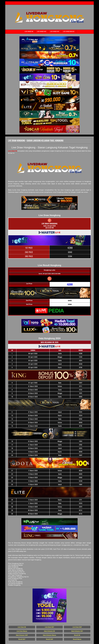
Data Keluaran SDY (77, 631)
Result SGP (49, 639)
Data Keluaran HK (49, 631)
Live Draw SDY (55, 32)
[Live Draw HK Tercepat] (49, 40)
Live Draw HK (29, 32)
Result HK (77, 635)
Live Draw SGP (42, 32)
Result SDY (22, 639)
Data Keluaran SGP (22, 635)
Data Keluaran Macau (49, 635)
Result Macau (77, 639)
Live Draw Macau (69, 32)
